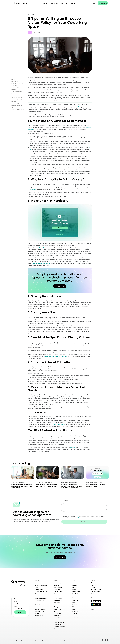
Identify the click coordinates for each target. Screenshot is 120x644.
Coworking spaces (59, 583)
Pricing (73, 3)
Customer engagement (41, 598)
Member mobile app (40, 607)
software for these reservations (41, 263)
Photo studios (57, 594)
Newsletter (75, 611)
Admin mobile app (40, 611)
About (93, 583)
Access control (39, 589)
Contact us (94, 594)
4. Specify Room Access (18, 92)
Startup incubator (58, 629)
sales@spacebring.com (20, 604)
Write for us (75, 618)
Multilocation (38, 596)
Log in (93, 609)
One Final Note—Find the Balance (51, 431)
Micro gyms (57, 607)
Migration (75, 587)
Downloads (75, 594)
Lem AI (37, 583)
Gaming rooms (57, 605)
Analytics (37, 594)
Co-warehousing (58, 598)
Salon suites (57, 589)
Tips (29, 14)
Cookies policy (42, 640)
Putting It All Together (37, 412)
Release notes (76, 592)
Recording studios (58, 592)
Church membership (59, 622)
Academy (75, 613)
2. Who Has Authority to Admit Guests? (56, 180)
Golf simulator (57, 618)
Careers (93, 587)
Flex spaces (57, 585)
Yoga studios (57, 603)
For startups (75, 589)
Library (74, 609)
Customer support (77, 583)
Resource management (41, 592)
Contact (93, 3)
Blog (74, 603)
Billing (37, 587)
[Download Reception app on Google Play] (96, 605)
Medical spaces (58, 600)
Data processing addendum (63, 640)
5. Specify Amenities (17, 94)
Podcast (75, 605)
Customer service (40, 600)
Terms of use (51, 640)
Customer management (41, 585)
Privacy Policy (77, 518)
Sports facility (57, 609)
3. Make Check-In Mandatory (48, 201)
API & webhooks (39, 616)
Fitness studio (57, 611)
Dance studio (57, 613)
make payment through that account (56, 356)
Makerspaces (57, 596)
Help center (75, 585)
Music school (57, 616)
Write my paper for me (59, 424)
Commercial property (59, 627)
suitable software (42, 248)
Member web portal (40, 609)
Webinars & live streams (79, 607)
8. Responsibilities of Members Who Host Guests (17, 105)
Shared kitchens (58, 587)
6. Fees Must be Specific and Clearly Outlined (60, 338)
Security (74, 640)
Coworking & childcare (60, 620)
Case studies (54, 3)
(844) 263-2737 (18, 608)
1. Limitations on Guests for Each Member (57, 121)
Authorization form (96, 592)
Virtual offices (57, 624)
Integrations (38, 613)
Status (25, 640)
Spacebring (75, 106)
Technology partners (97, 589)
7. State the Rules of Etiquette (49, 363)
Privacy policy (32, 640)
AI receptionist (32, 190)
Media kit (94, 585)
